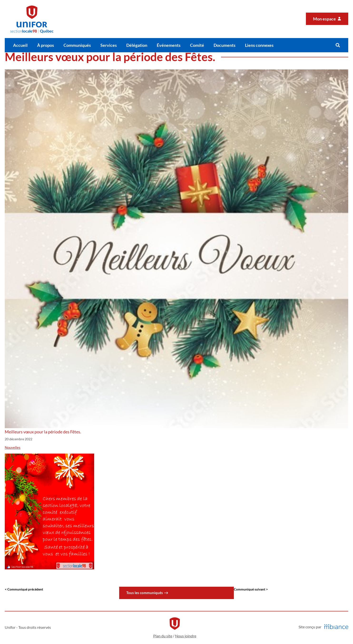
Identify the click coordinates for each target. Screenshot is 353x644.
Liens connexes (259, 45)
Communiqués (77, 45)
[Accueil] (32, 19)
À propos (46, 45)
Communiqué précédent (25, 589)
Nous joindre (186, 636)
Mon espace (325, 19)
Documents (225, 45)
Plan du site (163, 636)
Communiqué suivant (250, 589)
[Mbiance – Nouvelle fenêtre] (336, 627)
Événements (169, 45)
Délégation (137, 45)
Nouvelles (13, 447)
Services (109, 45)
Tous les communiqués (145, 593)
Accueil (20, 45)
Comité (197, 45)
